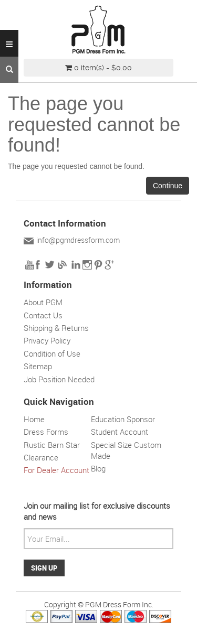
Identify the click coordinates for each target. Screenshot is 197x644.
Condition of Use (52, 353)
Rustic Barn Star (52, 445)
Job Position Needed (59, 379)
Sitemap (38, 366)
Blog (98, 468)
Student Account (120, 432)
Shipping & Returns (56, 328)
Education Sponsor (123, 419)
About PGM (43, 302)
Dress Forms (46, 432)
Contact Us (43, 315)
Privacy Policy (47, 340)
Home (34, 419)
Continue (168, 186)
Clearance (41, 457)
